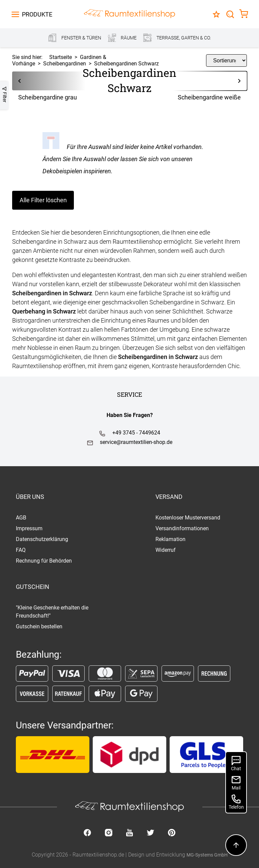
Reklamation (170, 539)
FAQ (21, 550)
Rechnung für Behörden (44, 561)
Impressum (29, 528)
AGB (21, 518)
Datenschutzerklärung (42, 539)
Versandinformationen (182, 528)
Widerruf (166, 550)
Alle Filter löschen (43, 200)
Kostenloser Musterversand (188, 518)
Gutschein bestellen (39, 626)
